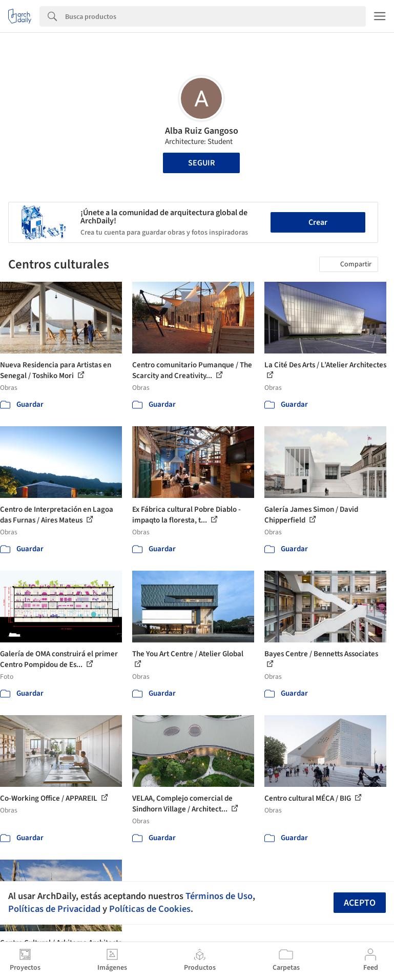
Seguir (201, 163)
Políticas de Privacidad (54, 909)
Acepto (360, 903)
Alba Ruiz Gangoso (202, 131)
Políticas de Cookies (150, 909)
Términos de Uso (219, 896)
